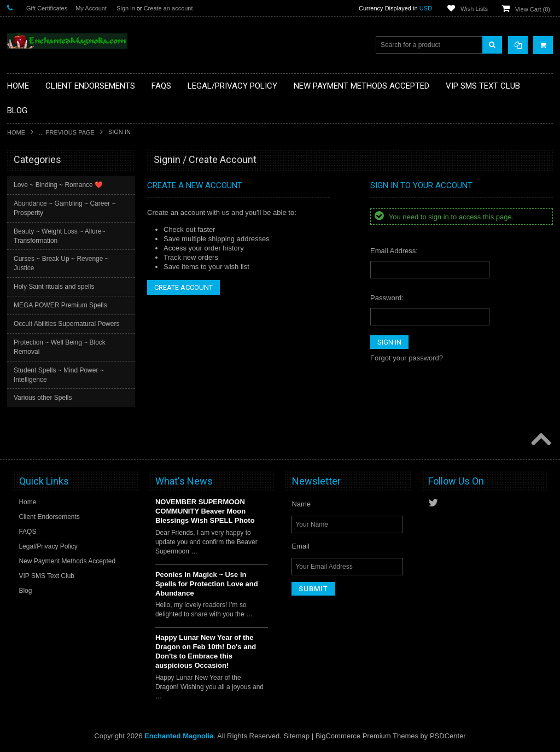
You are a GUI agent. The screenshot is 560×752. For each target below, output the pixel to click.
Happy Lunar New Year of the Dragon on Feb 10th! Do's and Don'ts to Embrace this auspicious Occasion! (206, 651)
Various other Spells (43, 398)
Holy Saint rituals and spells (54, 287)
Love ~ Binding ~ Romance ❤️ (58, 185)
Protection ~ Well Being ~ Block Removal (60, 347)
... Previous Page (67, 132)
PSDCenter (448, 736)
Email (301, 546)
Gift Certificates (47, 8)
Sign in (126, 8)
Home (16, 132)
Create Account (183, 287)
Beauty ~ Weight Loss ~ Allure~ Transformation (60, 236)
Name (301, 504)
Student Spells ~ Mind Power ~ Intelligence (59, 375)
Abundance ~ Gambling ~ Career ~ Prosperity (65, 208)
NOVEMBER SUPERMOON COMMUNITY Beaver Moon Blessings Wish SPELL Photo (205, 511)
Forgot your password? (407, 358)
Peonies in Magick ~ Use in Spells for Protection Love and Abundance (207, 584)
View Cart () (533, 9)
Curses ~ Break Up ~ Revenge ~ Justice (61, 263)
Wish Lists (474, 9)
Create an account (168, 8)
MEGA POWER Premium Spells (60, 305)
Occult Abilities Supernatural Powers (66, 324)
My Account (91, 8)
